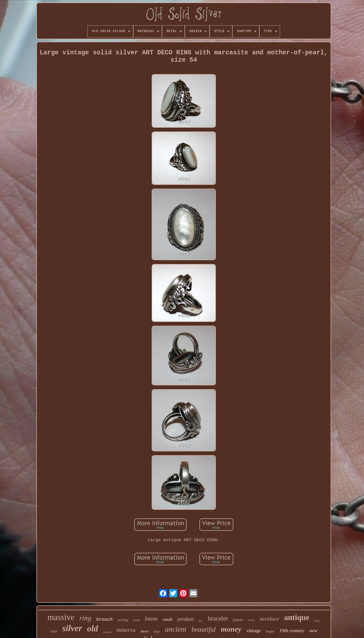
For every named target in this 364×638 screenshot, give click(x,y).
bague (270, 631)
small (168, 619)
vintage (254, 631)
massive (61, 617)
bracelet (218, 618)
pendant (186, 619)
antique (297, 617)
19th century (292, 631)
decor (317, 621)
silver (72, 628)
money (231, 629)
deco (144, 632)
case (54, 631)
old (92, 629)
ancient (176, 629)
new (313, 631)
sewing (123, 620)
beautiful (204, 629)
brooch (105, 620)
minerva (126, 630)
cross (251, 620)
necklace (269, 619)
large (157, 631)
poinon (238, 620)
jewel (136, 620)
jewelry (107, 632)
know (151, 619)
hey (201, 621)
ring (85, 618)
